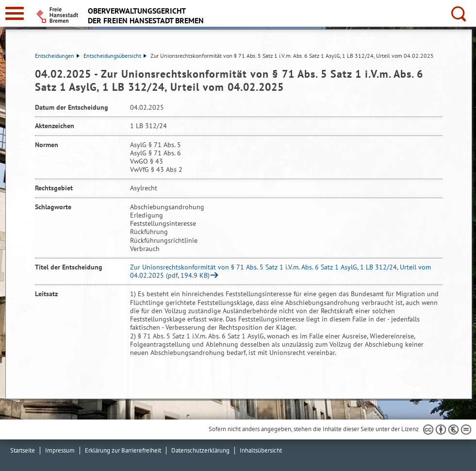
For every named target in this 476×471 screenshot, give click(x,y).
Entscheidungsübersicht (115, 56)
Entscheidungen (57, 56)
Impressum (60, 450)
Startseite (23, 450)
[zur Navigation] (15, 13)
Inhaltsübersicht (261, 450)
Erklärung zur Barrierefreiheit (123, 450)
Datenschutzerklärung (200, 450)
